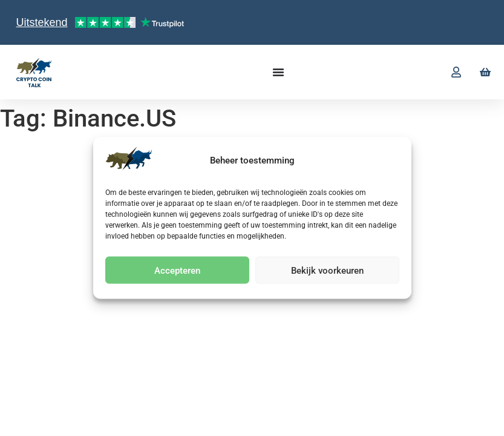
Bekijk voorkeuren (327, 270)
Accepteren (177, 270)
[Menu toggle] (278, 72)
